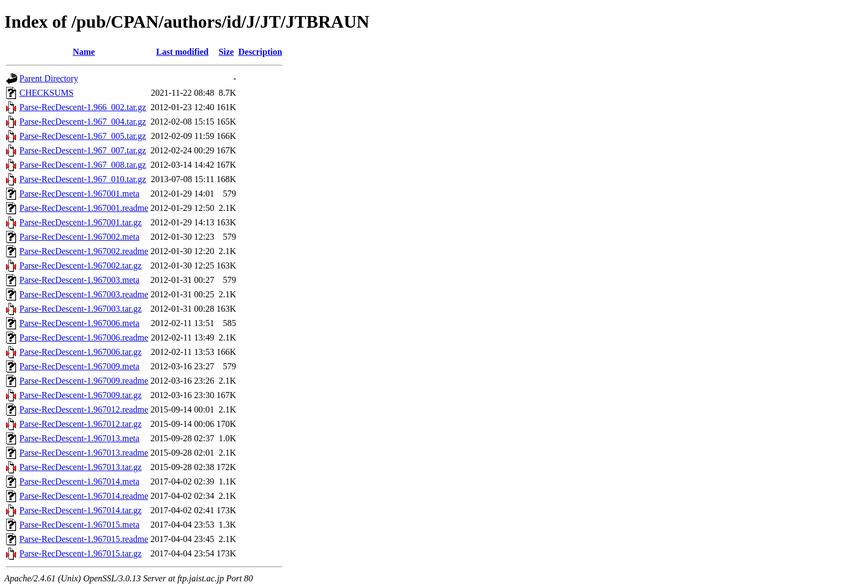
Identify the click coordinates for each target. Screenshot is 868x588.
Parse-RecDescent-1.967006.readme (84, 337)
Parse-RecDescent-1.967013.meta (79, 438)
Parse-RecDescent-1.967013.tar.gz (81, 467)
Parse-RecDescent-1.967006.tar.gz (81, 352)
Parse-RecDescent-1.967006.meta (79, 323)
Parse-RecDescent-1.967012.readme (84, 409)
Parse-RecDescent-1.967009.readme (84, 381)
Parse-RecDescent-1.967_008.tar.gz (83, 165)
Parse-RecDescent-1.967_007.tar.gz (83, 150)
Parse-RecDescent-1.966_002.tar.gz (83, 107)
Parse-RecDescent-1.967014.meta (79, 481)
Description (260, 52)
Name (84, 52)
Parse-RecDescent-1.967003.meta (79, 280)
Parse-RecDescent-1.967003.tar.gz (81, 309)
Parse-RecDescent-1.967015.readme (84, 539)
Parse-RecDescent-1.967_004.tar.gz (83, 122)
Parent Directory (49, 78)
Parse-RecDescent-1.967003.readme (84, 294)
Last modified (182, 52)
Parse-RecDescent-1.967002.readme (84, 251)
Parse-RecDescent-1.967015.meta (79, 525)
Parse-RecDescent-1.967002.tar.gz (81, 265)
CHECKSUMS (46, 93)
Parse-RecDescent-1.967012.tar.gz (81, 424)
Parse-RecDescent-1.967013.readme (84, 453)
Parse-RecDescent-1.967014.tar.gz (81, 510)
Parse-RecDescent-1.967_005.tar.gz (83, 136)
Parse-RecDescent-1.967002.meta (79, 237)
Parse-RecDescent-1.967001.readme (84, 208)
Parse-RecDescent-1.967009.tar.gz (81, 395)
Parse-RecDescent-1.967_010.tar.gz (83, 179)
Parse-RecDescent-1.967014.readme (84, 496)
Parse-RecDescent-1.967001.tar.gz (81, 222)
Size (226, 52)
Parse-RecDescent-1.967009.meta (79, 366)
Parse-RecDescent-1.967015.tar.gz (81, 553)
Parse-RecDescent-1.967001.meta (79, 194)
